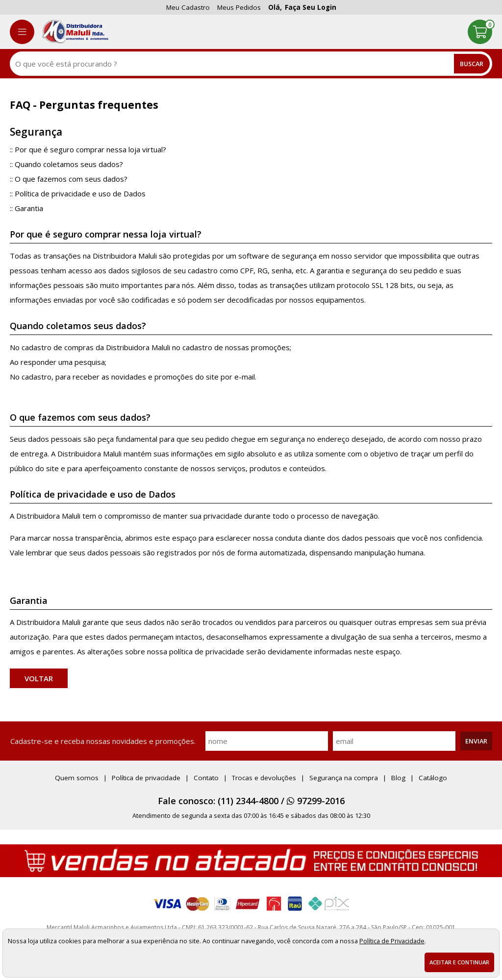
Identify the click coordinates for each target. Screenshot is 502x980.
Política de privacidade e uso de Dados (80, 193)
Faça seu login (311, 7)
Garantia (29, 208)
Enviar (476, 741)
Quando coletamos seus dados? (69, 164)
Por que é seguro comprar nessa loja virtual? (90, 149)
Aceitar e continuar (459, 962)
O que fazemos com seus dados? (71, 179)
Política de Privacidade (392, 941)
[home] (75, 32)
